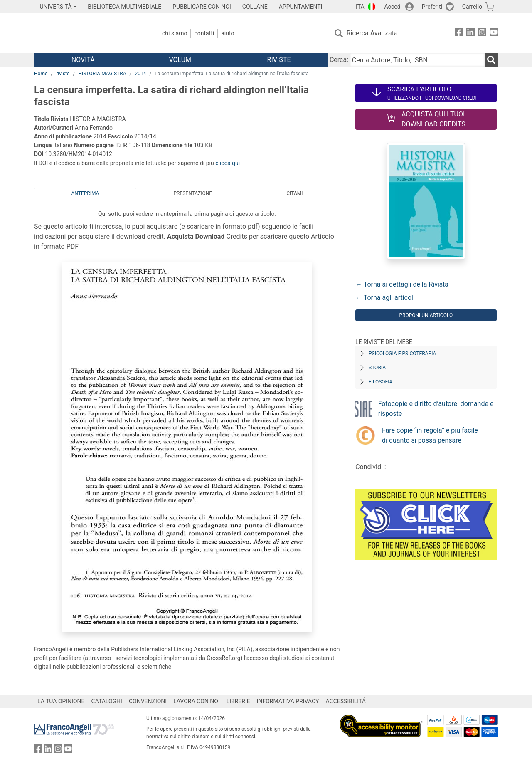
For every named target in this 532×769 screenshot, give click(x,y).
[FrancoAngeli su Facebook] (459, 33)
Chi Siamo (175, 33)
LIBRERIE (238, 701)
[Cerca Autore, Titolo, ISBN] (417, 60)
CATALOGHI (107, 701)
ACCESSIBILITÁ (346, 701)
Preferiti (432, 7)
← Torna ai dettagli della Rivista (402, 284)
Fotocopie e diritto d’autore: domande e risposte (436, 409)
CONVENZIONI (148, 701)
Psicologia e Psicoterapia (402, 354)
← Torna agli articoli (385, 298)
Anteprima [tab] (85, 193)
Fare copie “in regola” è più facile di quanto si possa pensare (430, 435)
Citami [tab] (294, 193)
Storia (377, 368)
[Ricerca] (491, 60)
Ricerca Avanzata (372, 33)
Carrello (472, 7)
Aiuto (228, 33)
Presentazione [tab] (193, 193)
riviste (63, 74)
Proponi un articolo (426, 315)
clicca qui (228, 163)
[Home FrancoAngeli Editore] (89, 33)
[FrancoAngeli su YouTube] (494, 33)
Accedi (393, 7)
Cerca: (339, 60)
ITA (360, 7)
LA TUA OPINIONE (61, 701)
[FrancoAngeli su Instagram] (482, 33)
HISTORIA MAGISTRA (102, 74)
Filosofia (381, 382)
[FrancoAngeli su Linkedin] (470, 33)
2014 (140, 74)
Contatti (204, 33)
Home (41, 74)
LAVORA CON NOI (197, 701)
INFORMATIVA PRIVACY (288, 701)
